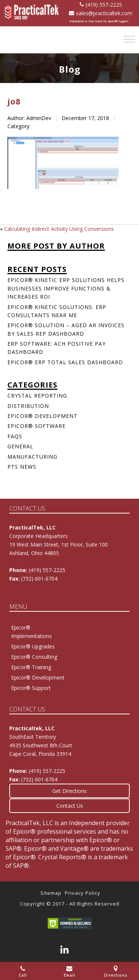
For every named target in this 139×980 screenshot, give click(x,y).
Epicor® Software (37, 426)
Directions (116, 972)
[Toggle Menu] (129, 39)
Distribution (28, 406)
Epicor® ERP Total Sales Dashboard (65, 362)
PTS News (22, 467)
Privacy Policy (83, 893)
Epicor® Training (31, 667)
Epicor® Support (31, 688)
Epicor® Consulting (34, 657)
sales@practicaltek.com (101, 13)
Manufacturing (32, 457)
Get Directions (69, 791)
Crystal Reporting (37, 396)
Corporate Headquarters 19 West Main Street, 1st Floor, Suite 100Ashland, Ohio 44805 (59, 544)
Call (23, 972)
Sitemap (51, 893)
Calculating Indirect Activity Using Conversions (59, 229)
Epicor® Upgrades (33, 646)
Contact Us (70, 806)
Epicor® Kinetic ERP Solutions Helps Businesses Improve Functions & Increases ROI (66, 288)
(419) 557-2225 (101, 5)
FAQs (15, 436)
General (20, 446)
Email (69, 972)
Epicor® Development (42, 416)
